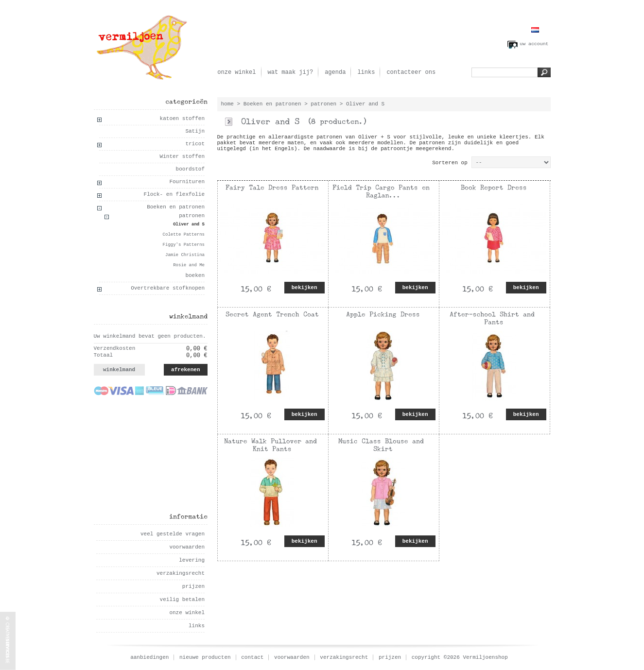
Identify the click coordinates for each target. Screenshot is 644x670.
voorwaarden (187, 547)
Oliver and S (189, 224)
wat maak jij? (291, 72)
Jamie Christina (185, 255)
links (366, 72)
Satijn (195, 131)
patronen (192, 216)
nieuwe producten (205, 657)
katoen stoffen (182, 119)
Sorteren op (450, 163)
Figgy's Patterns (184, 245)
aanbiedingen (149, 657)
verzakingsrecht (181, 573)
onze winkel (236, 72)
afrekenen (185, 370)
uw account (534, 44)
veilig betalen (182, 600)
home (227, 104)
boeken (195, 275)
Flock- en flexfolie (174, 194)
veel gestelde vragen (173, 534)
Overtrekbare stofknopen (168, 288)
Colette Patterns (184, 235)
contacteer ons (411, 72)
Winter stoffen (182, 156)
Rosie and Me (189, 265)
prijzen (193, 586)
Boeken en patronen (176, 207)
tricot (195, 144)
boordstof (190, 169)
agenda (335, 72)
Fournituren (187, 182)
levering (192, 560)
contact (252, 657)
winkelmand (119, 370)
